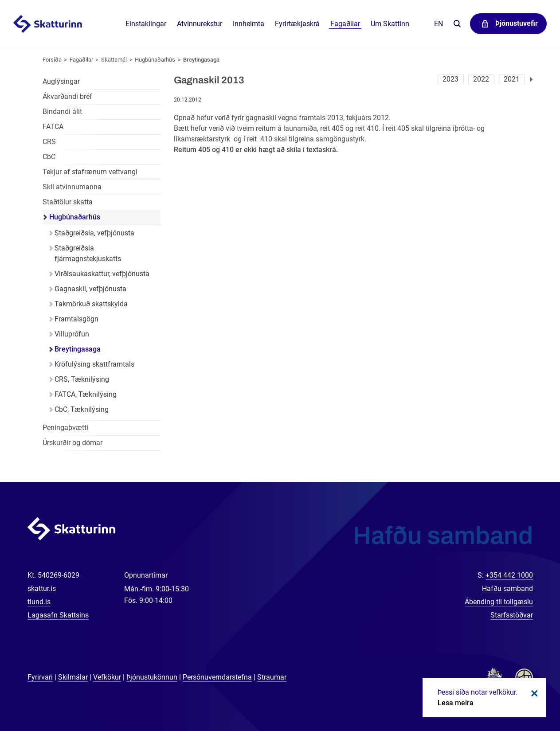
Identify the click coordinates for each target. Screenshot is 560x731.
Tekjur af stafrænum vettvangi (90, 172)
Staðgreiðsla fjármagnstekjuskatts (88, 253)
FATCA (53, 127)
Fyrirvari (40, 677)
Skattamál (114, 60)
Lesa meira (456, 703)
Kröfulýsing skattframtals (94, 364)
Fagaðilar (81, 60)
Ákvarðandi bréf (67, 96)
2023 (450, 79)
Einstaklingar (146, 24)
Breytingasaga (201, 60)
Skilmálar (73, 677)
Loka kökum (533, 693)
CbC (49, 157)
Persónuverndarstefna (217, 677)
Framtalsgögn (76, 319)
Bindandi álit (62, 111)
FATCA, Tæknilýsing (86, 394)
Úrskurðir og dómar (72, 443)
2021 (512, 79)
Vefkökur (107, 677)
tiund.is (39, 602)
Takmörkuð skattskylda (91, 304)
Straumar (272, 677)
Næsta (531, 79)
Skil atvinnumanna (72, 187)
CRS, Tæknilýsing (82, 379)
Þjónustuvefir (517, 23)
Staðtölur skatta (68, 202)
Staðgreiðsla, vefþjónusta (94, 233)
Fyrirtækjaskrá (297, 24)
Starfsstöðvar (512, 615)
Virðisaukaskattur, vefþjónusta (102, 274)
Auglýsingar (61, 81)
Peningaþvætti (65, 428)
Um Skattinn (390, 24)
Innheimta (249, 24)
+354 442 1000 (509, 575)
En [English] (439, 24)
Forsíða (52, 60)
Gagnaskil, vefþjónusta (90, 289)
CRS (49, 142)
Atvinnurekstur (200, 24)
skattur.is (42, 588)
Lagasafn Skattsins (58, 615)
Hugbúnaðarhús (155, 60)
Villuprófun (72, 334)
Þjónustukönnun (152, 677)
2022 (481, 79)
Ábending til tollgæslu (499, 602)
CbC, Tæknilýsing (82, 409)
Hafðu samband (507, 588)
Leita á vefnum (457, 24)
